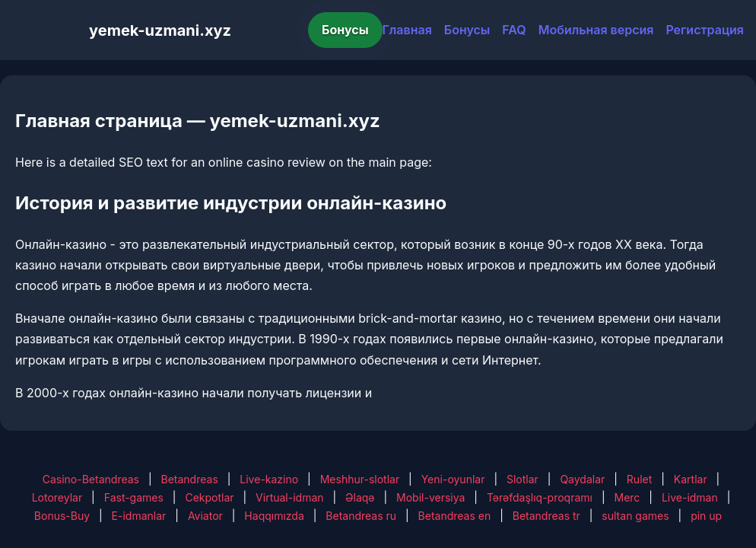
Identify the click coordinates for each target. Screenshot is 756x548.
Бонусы (345, 30)
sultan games (635, 516)
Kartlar (691, 479)
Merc (627, 497)
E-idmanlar (139, 516)
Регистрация (705, 30)
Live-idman (690, 497)
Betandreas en (455, 516)
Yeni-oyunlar (453, 479)
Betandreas (190, 479)
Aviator (205, 516)
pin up (706, 516)
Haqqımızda (274, 516)
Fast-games (134, 497)
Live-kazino (269, 479)
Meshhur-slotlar (360, 479)
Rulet (639, 479)
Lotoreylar (57, 497)
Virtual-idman (289, 497)
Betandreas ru (361, 516)
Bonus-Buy (62, 516)
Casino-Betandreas (91, 479)
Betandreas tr (546, 516)
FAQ (514, 30)
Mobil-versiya (430, 497)
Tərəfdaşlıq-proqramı (540, 497)
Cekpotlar (209, 497)
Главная (407, 30)
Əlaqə (360, 497)
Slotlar (523, 479)
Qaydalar (582, 479)
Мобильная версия (596, 30)
